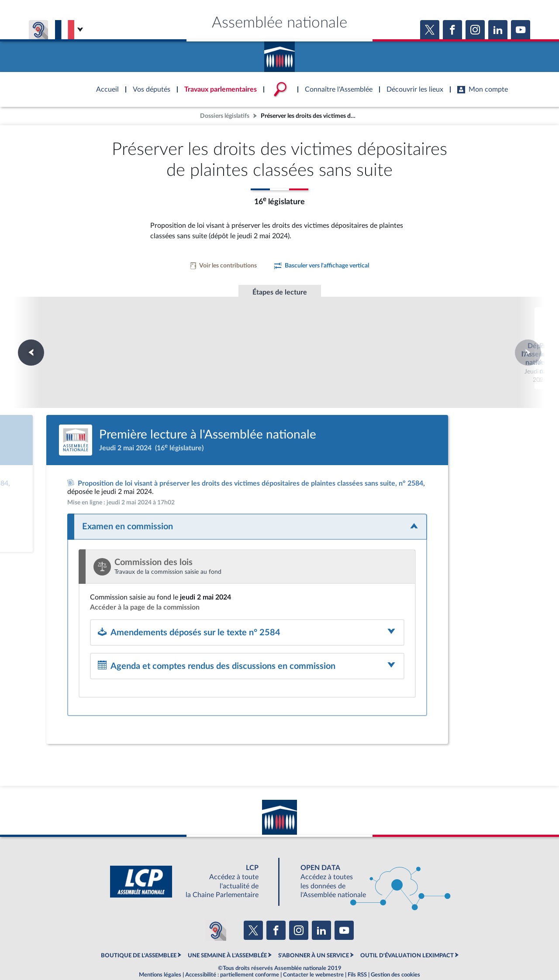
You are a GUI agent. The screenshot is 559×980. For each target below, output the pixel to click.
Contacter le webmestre (313, 951)
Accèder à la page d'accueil (279, 54)
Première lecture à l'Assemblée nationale (280, 340)
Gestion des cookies (395, 951)
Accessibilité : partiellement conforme (232, 951)
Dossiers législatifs (225, 116)
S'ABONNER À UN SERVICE (314, 932)
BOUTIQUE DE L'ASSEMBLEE (139, 932)
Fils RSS (357, 951)
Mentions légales (160, 951)
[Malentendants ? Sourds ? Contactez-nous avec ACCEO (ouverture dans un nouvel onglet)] (216, 906)
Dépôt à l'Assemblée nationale (161, 336)
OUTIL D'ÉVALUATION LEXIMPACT (407, 932)
